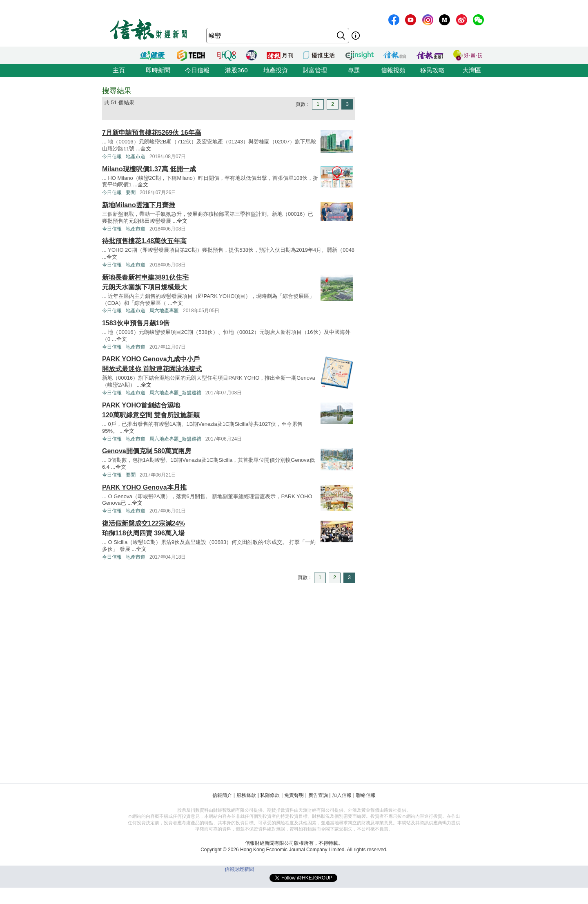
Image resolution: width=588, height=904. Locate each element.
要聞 (131, 192)
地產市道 (136, 157)
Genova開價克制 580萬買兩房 (147, 451)
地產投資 (276, 70)
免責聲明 (294, 795)
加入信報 (342, 795)
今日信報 (197, 70)
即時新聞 (158, 70)
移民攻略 (432, 70)
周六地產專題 (164, 311)
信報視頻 (393, 70)
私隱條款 (270, 795)
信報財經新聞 (239, 869)
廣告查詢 (318, 795)
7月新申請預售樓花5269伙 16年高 (152, 133)
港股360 (236, 70)
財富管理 (315, 70)
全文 (146, 149)
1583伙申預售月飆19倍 (136, 323)
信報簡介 (222, 795)
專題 (354, 70)
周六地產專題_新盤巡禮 (175, 393)
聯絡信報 (366, 795)
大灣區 (472, 70)
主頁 (119, 70)
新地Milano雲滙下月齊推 (139, 205)
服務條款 (246, 795)
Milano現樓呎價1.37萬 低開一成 (149, 169)
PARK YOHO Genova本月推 (144, 487)
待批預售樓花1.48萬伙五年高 (144, 241)
